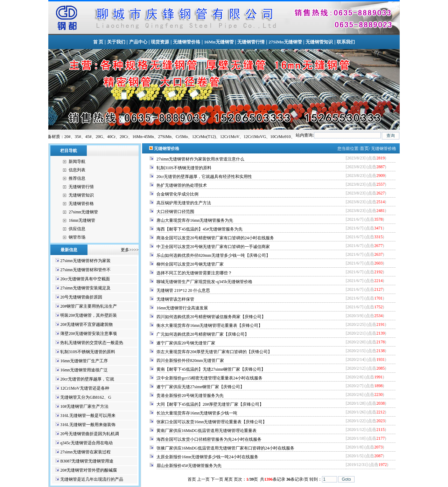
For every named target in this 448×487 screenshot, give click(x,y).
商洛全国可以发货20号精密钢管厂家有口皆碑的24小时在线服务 (215, 238)
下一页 (217, 479)
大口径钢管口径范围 (175, 212)
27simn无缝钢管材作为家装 (85, 261)
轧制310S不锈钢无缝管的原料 (88, 352)
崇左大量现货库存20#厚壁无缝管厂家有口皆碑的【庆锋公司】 (214, 352)
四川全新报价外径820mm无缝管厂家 (190, 361)
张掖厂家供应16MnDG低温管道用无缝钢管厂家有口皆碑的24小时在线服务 (225, 448)
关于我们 (116, 42)
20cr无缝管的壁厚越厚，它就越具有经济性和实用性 (204, 177)
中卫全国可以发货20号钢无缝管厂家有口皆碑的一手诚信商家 (213, 247)
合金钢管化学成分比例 (177, 194)
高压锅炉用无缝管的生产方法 (184, 203)
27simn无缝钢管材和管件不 (85, 270)
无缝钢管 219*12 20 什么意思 (183, 290)
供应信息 (77, 229)
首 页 (98, 42)
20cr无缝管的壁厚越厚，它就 (87, 379)
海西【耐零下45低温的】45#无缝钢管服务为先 (199, 229)
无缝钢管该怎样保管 (175, 299)
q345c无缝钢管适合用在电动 (86, 443)
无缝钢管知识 (319, 42)
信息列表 (77, 170)
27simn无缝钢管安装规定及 (85, 288)
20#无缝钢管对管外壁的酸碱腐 (89, 470)
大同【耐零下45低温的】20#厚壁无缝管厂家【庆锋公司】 (210, 404)
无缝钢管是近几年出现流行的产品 (92, 479)
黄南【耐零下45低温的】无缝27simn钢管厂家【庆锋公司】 (211, 369)
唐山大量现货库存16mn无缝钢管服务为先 (195, 220)
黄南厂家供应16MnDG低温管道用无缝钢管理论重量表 (206, 431)
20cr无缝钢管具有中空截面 (85, 279)
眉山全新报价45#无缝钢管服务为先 (189, 466)
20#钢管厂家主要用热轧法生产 (89, 306)
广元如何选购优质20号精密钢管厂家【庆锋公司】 (203, 334)
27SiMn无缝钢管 (285, 42)
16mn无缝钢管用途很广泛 (84, 370)
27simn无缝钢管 (83, 212)
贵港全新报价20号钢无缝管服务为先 (190, 396)
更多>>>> (128, 250)
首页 (364, 148)
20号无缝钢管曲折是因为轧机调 (90, 434)
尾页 (229, 479)
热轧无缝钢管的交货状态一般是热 (92, 343)
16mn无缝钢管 (82, 220)
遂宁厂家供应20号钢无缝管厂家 (186, 343)
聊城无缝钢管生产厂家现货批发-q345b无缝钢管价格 (204, 282)
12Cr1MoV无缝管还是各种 (85, 388)
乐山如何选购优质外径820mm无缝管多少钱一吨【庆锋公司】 (213, 255)
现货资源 (160, 42)
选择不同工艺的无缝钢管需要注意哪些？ (194, 273)
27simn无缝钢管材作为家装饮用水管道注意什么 (200, 159)
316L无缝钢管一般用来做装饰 (88, 425)
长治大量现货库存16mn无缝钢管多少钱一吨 (197, 413)
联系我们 (346, 42)
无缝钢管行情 (251, 42)
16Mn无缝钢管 (219, 42)
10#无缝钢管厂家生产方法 (84, 406)
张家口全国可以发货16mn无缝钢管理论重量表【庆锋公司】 (212, 422)
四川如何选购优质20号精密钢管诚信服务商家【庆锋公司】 (211, 317)
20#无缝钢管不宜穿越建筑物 (86, 324)
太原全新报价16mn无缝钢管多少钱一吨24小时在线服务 (207, 457)
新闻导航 (77, 162)
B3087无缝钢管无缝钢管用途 (87, 461)
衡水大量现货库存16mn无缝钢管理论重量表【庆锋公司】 (209, 325)
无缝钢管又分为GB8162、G (86, 397)
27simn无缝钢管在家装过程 (85, 452)
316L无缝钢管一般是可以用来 (88, 416)
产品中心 (138, 42)
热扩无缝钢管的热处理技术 (182, 185)
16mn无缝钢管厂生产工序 (84, 361)
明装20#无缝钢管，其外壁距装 (89, 315)
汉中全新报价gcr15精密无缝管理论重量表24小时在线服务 (209, 378)
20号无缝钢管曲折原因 (81, 297)
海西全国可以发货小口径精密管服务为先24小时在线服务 (209, 439)
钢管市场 (77, 237)
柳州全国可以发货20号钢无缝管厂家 (190, 264)
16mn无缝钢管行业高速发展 (182, 308)
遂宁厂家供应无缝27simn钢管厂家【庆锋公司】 (200, 387)
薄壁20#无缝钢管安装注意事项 (89, 334)
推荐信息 (77, 178)
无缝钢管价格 (187, 42)
